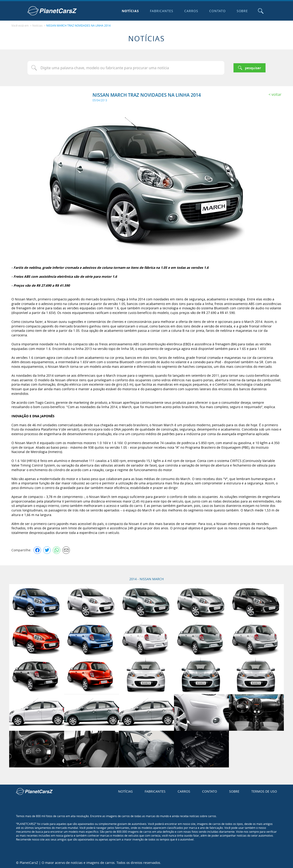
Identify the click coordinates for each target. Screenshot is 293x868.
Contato (217, 11)
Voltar (277, 94)
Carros (191, 11)
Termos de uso (264, 791)
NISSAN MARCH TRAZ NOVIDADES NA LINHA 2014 (78, 25)
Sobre (242, 11)
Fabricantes (161, 11)
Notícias (130, 11)
